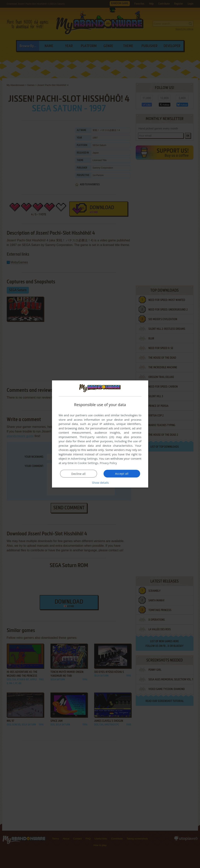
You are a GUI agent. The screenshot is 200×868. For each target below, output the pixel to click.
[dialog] (100, 434)
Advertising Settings (84, 458)
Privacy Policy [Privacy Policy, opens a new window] (109, 463)
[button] (100, 483)
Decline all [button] (79, 474)
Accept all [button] (122, 473)
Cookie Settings (88, 463)
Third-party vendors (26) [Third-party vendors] (97, 437)
